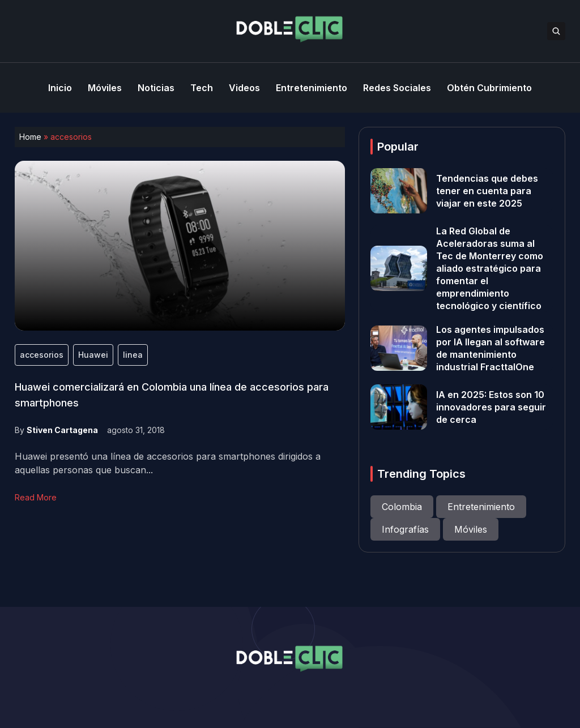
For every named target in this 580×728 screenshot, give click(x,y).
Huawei (93, 355)
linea (133, 355)
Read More (36, 497)
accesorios (42, 355)
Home (30, 137)
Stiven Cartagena (62, 430)
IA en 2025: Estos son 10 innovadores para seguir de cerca (491, 407)
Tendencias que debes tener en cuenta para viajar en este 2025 (487, 191)
